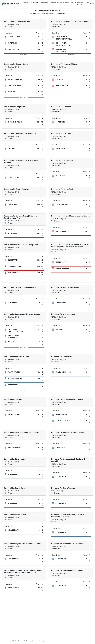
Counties (26, 3)
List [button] (91, 4)
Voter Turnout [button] (70, 3)
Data (87, 3)
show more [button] (24, 55)
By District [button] (33, 3)
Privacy (42, 641)
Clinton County (10, 4)
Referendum (44, 3)
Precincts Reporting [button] (56, 3)
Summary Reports (81, 4)
